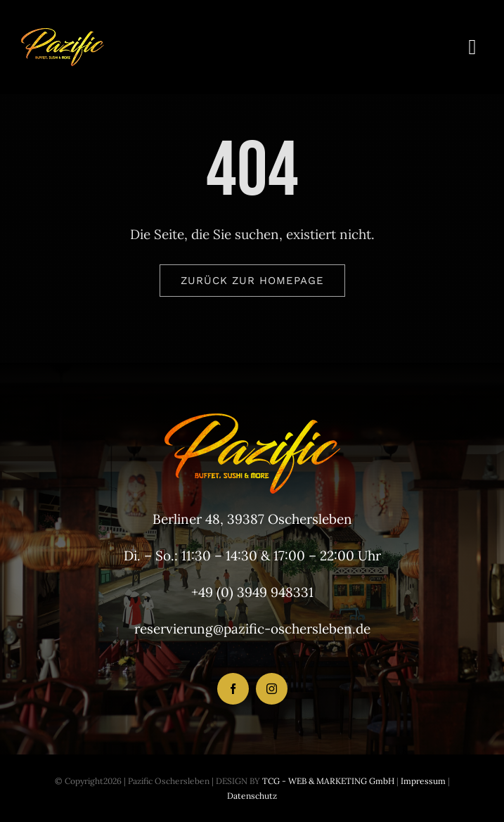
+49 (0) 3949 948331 (252, 592)
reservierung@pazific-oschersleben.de (252, 629)
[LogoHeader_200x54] (63, 34)
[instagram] (272, 689)
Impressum (422, 781)
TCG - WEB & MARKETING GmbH (327, 781)
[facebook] (233, 689)
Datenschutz (252, 796)
